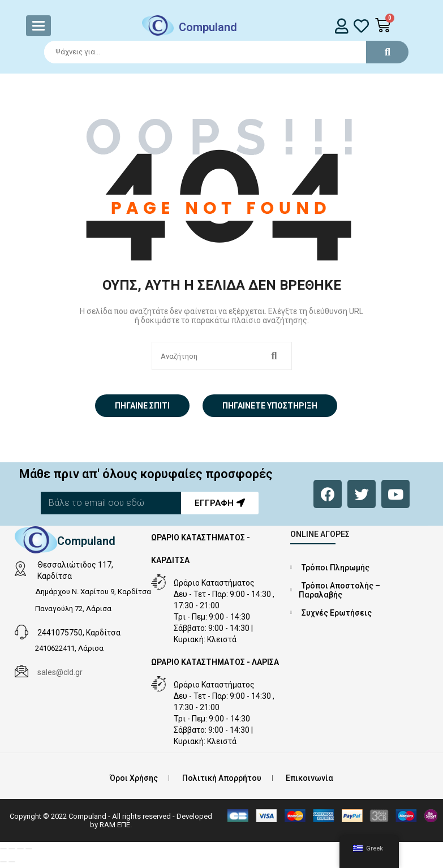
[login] (342, 26)
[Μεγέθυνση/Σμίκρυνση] (3, 849)
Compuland (208, 27)
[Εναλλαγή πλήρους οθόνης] (12, 849)
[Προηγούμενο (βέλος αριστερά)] (3, 862)
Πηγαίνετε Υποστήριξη (270, 406)
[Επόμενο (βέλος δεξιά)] (12, 862)
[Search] (221, 52)
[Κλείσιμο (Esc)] (29, 849)
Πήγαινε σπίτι (142, 406)
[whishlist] (361, 26)
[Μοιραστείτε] (20, 849)
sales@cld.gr (60, 672)
